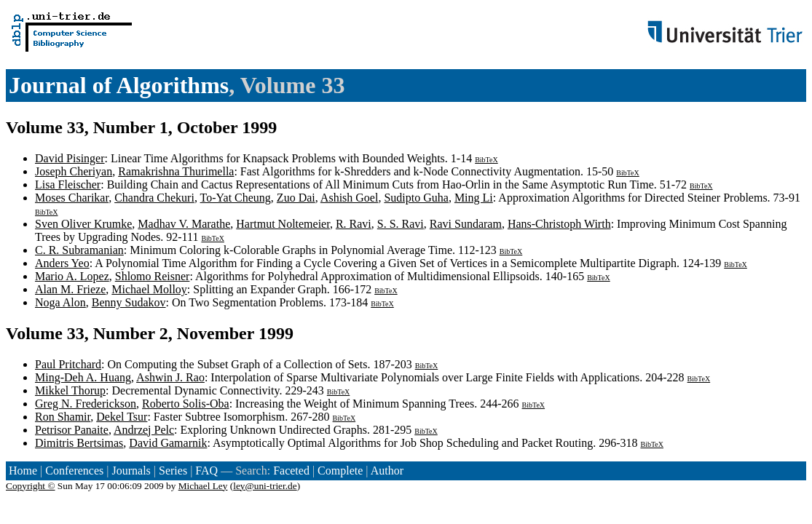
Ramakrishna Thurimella (176, 171)
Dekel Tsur (122, 417)
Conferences (74, 471)
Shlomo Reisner (153, 276)
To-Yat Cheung (236, 198)
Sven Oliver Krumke (83, 224)
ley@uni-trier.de (265, 486)
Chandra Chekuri (154, 198)
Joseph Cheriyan (74, 171)
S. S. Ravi (401, 224)
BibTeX (486, 160)
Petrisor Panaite (72, 430)
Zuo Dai (296, 198)
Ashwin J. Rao (170, 377)
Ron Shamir (63, 417)
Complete (340, 471)
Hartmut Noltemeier (283, 224)
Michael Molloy (149, 289)
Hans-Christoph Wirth (559, 224)
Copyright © (31, 486)
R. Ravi (354, 224)
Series (173, 471)
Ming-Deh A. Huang (83, 377)
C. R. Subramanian (79, 250)
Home (23, 471)
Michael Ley (203, 486)
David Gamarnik (168, 443)
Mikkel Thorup (70, 390)
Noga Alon (60, 302)
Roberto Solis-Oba (186, 404)
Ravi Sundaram (466, 224)
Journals (131, 471)
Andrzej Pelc (144, 430)
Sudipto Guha (416, 198)
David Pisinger (70, 158)
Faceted (291, 471)
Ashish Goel (350, 198)
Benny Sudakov (129, 302)
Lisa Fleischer (68, 184)
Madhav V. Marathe (184, 224)
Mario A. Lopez (72, 276)
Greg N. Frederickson (86, 404)
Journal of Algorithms (119, 85)
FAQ (206, 471)
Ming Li (474, 198)
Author (387, 471)
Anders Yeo (62, 263)
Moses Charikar (72, 198)
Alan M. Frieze (70, 289)
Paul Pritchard (68, 364)
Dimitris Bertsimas (79, 443)
